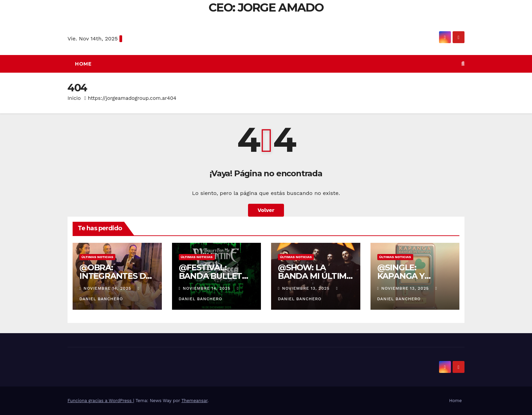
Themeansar (195, 401)
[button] (463, 64)
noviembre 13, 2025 (307, 288)
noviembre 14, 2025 (108, 288)
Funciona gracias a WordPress (100, 401)
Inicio (74, 98)
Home (83, 64)
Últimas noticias (97, 257)
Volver (266, 210)
